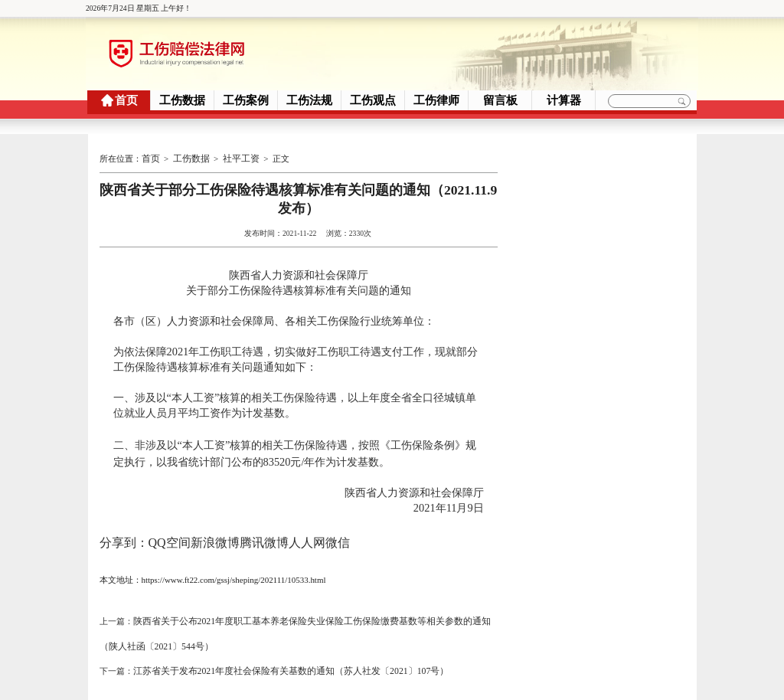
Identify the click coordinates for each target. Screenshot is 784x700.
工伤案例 (246, 100)
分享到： (124, 536)
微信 (338, 536)
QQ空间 (170, 536)
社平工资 (235, 157)
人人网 (307, 536)
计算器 (564, 100)
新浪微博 (215, 536)
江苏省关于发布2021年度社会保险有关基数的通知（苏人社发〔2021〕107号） (278, 652)
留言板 (500, 100)
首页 (126, 100)
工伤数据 (182, 100)
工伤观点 (373, 100)
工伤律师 (436, 100)
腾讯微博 (264, 536)
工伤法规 (309, 100)
